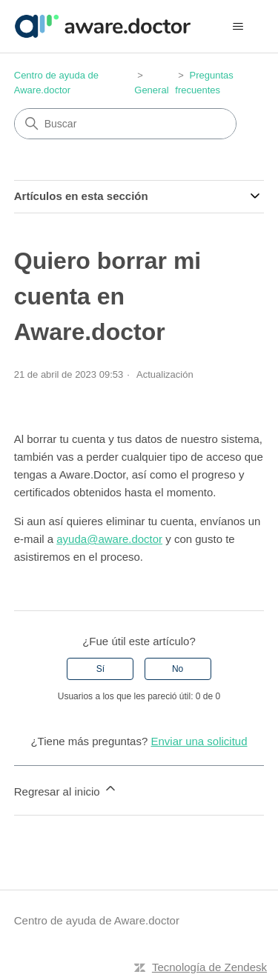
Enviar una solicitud (199, 741)
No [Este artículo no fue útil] (178, 669)
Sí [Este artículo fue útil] (100, 669)
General (151, 90)
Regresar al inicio (66, 789)
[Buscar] (125, 124)
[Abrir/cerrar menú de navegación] (238, 27)
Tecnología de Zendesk (209, 967)
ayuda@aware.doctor (109, 539)
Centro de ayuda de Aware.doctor (97, 920)
